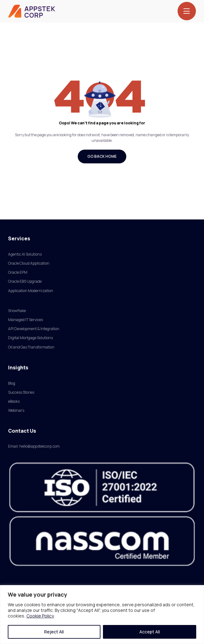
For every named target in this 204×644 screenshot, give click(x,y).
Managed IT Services (25, 320)
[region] (102, 615)
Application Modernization (31, 291)
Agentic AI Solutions (25, 254)
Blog (12, 383)
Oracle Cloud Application (29, 263)
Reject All (54, 632)
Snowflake (17, 311)
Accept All (150, 632)
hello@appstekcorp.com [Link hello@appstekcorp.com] (39, 446)
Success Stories (21, 392)
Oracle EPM (18, 272)
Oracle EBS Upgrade (25, 281)
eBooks (14, 401)
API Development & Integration (34, 329)
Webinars (16, 410)
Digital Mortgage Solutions (30, 338)
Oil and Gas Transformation (31, 347)
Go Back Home (102, 156)
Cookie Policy (40, 616)
